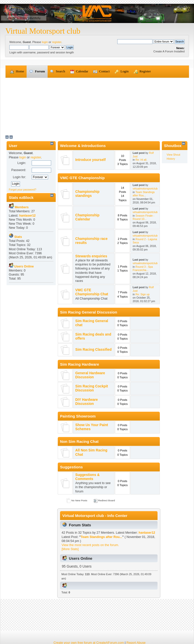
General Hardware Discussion (90, 375)
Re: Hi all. (141, 160)
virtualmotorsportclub (145, 189)
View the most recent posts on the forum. (90, 545)
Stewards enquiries (91, 256)
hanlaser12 (147, 533)
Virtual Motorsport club (43, 31)
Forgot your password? (23, 190)
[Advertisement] (97, 106)
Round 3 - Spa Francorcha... (143, 268)
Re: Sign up (142, 294)
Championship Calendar (87, 217)
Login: (22, 163)
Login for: (20, 177)
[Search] (135, 41)
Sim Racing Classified (93, 350)
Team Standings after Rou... (144, 194)
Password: (18, 170)
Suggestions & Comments (87, 477)
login (45, 42)
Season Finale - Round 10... (143, 217)
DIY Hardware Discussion (86, 402)
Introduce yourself (90, 160)
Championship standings (87, 194)
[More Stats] (70, 549)
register (57, 42)
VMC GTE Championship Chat (92, 292)
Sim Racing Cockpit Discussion (92, 388)
